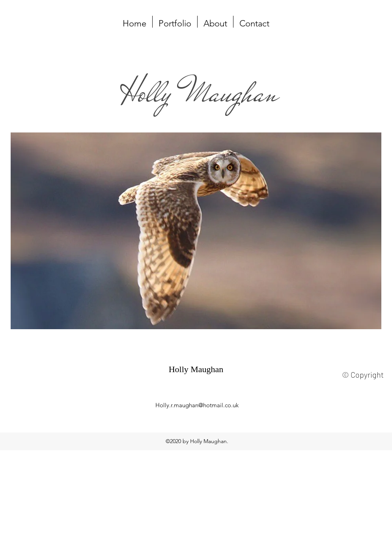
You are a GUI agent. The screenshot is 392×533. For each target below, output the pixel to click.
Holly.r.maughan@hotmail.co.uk (197, 405)
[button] (175, 22)
